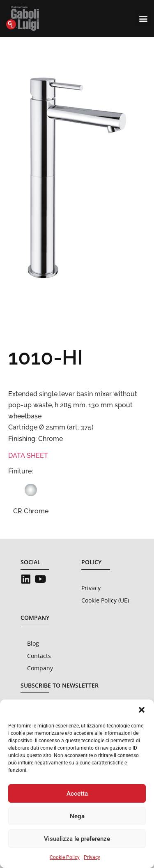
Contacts (39, 656)
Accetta (77, 794)
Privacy (92, 857)
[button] (142, 710)
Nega (77, 816)
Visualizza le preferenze (77, 839)
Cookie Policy (65, 857)
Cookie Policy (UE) (105, 600)
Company (40, 668)
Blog (33, 643)
